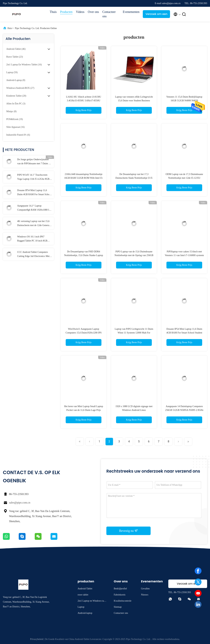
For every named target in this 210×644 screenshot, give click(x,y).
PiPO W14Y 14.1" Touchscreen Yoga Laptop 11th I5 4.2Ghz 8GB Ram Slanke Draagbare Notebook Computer (33, 177)
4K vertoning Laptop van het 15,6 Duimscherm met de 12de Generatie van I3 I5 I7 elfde (34, 224)
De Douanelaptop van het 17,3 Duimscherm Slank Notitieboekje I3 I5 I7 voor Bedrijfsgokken (134, 178)
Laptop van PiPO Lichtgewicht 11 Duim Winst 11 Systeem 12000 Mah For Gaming (134, 333)
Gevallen (145, 589)
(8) (16, 80)
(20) (16, 96)
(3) (16, 104)
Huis (10, 28)
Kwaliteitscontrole (123, 601)
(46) (16, 49)
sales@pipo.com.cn (20, 503)
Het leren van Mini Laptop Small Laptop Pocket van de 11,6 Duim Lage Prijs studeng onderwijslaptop (84, 410)
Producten (66, 12)
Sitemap (118, 607)
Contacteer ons (109, 14)
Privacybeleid (37, 639)
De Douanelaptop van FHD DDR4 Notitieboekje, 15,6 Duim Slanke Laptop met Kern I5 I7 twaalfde (84, 255)
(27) (20, 88)
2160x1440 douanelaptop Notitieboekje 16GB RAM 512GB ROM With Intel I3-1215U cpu (84, 178)
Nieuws (145, 595)
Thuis (53, 12)
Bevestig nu (128, 531)
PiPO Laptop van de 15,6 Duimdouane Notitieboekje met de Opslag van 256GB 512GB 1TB (134, 255)
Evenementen (131, 12)
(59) (12, 72)
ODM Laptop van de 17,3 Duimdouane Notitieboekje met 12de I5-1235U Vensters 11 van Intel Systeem (184, 178)
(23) (15, 57)
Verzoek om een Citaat (156, 15)
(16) (24, 65)
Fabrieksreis (120, 595)
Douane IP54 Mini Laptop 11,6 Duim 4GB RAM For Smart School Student (34, 193)
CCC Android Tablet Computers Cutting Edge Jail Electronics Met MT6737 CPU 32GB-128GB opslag (34, 255)
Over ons (93, 12)
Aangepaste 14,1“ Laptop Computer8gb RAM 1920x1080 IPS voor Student (34, 208)
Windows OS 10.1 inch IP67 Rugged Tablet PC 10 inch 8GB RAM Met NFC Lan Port (32, 239)
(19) (15, 119)
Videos (80, 12)
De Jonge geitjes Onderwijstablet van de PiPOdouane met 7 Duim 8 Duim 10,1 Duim (33, 162)
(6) (18, 135)
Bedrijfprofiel (120, 589)
